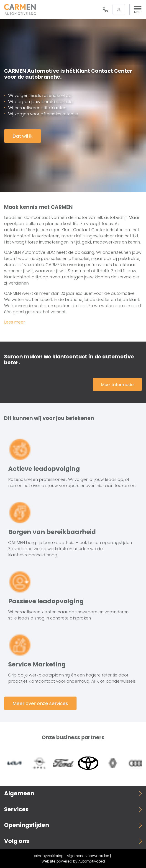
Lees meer (14, 322)
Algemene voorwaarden (88, 856)
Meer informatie (117, 385)
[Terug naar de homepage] (20, 9)
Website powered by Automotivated (73, 861)
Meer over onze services (40, 703)
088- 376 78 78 (105, 10)
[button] (138, 10)
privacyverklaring (49, 856)
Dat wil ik (23, 136)
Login (119, 10)
